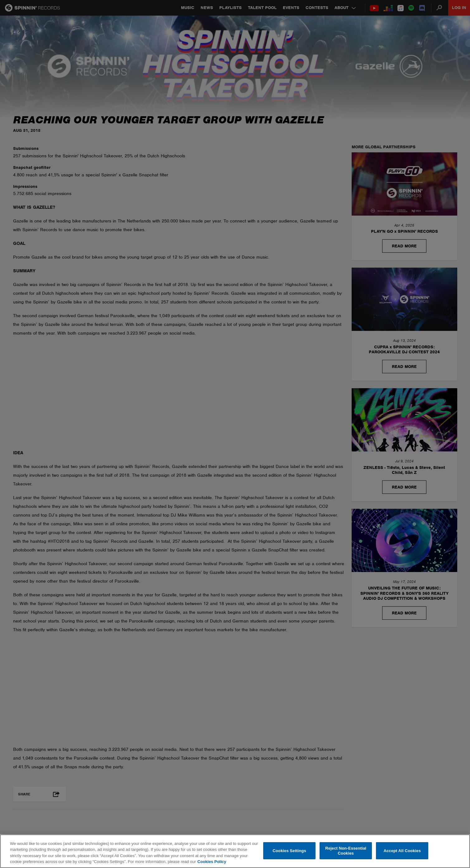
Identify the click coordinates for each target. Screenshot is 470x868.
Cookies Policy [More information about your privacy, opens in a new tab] (212, 862)
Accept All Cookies (402, 851)
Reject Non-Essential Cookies (346, 851)
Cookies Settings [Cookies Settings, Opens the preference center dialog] (289, 851)
